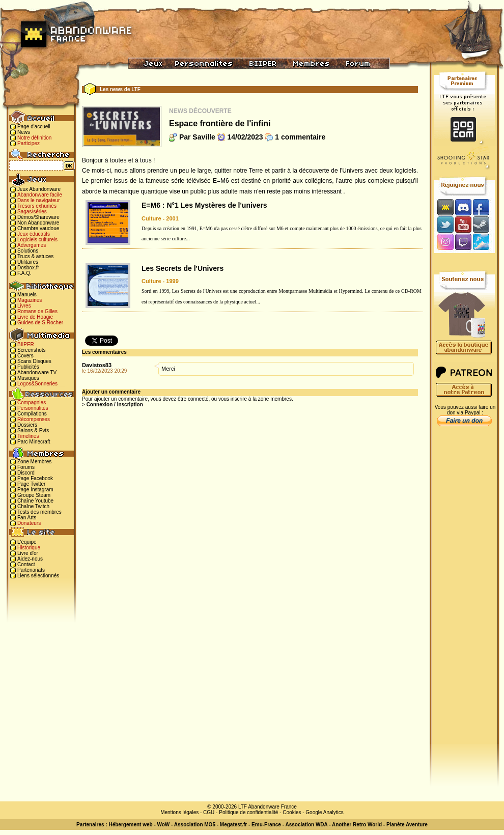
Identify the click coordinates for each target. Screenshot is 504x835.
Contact (26, 564)
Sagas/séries (32, 212)
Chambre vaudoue (38, 228)
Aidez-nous (30, 559)
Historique (29, 548)
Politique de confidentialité (248, 812)
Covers (25, 356)
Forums (26, 467)
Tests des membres (39, 512)
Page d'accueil (34, 127)
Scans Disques (34, 361)
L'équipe (27, 542)
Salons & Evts (33, 430)
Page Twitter (31, 484)
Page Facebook (35, 478)
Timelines (28, 436)
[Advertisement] (464, 591)
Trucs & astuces (35, 256)
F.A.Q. (24, 273)
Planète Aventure (407, 825)
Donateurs (29, 523)
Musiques (28, 378)
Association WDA (306, 825)
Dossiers (27, 425)
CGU (209, 812)
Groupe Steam (34, 495)
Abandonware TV (37, 372)
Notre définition (34, 138)
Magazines (30, 300)
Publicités (28, 367)
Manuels (27, 295)
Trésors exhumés (37, 206)
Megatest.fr (233, 825)
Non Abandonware (38, 223)
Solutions (28, 251)
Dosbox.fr (28, 268)
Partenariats (31, 570)
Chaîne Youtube (35, 501)
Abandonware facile (40, 195)
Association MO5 (195, 825)
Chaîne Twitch (33, 506)
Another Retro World (357, 825)
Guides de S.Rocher (40, 323)
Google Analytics (325, 812)
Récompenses (34, 419)
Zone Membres (34, 462)
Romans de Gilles (37, 311)
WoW (164, 825)
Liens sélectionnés (38, 576)
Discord (26, 473)
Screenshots (32, 350)
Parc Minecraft (34, 442)
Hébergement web (130, 825)
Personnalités (33, 408)
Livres (24, 306)
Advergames (32, 245)
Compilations (32, 414)
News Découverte (200, 111)
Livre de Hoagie (35, 317)
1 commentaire (300, 137)
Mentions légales (179, 812)
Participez (29, 143)
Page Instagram (35, 490)
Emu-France (266, 825)
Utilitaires (28, 262)
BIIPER (26, 344)
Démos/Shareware (38, 217)
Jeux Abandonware (39, 189)
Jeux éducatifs (34, 234)
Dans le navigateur (38, 200)
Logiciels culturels (37, 240)
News (24, 132)
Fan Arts (27, 518)
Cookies (292, 812)
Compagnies (32, 402)
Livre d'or (28, 553)
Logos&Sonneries (37, 384)
